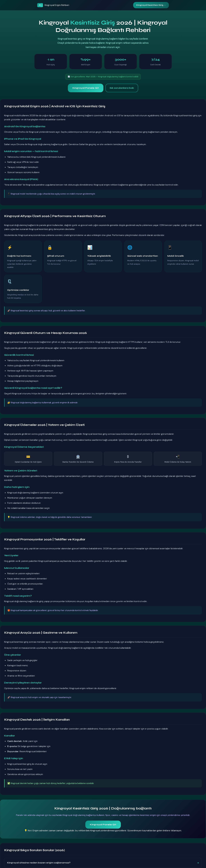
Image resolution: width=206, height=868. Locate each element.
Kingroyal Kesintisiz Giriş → (151, 5)
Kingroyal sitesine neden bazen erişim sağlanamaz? (39, 863)
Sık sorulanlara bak (122, 88)
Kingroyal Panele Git (86, 88)
